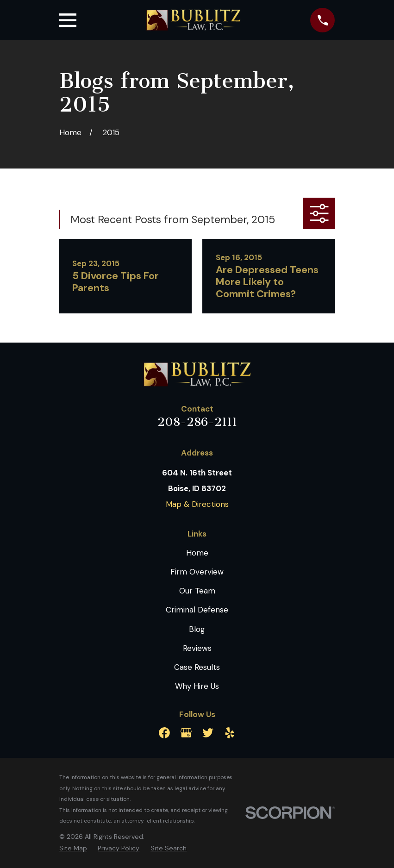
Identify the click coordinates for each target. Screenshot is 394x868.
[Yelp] (230, 733)
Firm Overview (197, 572)
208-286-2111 (197, 422)
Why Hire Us (197, 686)
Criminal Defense (197, 610)
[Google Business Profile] (186, 733)
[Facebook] (164, 733)
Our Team (197, 591)
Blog (197, 629)
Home (197, 553)
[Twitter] (208, 733)
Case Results (197, 667)
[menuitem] (73, 848)
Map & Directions (197, 504)
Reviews (197, 648)
